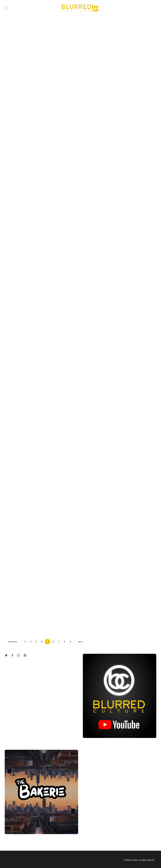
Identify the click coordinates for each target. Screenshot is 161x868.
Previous (13, 642)
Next (80, 642)
